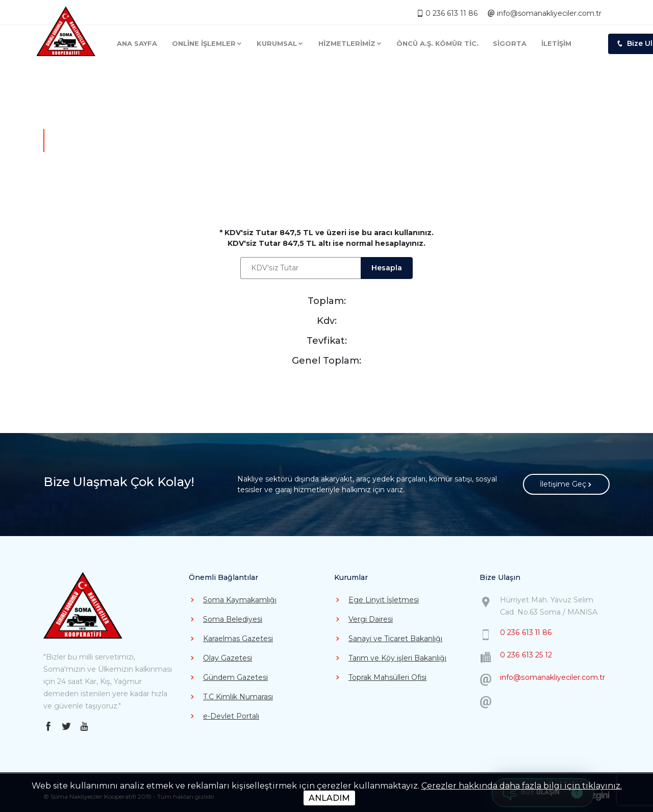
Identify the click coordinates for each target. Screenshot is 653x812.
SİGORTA (510, 41)
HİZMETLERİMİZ (350, 41)
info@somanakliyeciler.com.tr (545, 10)
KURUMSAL (280, 41)
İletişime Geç (567, 485)
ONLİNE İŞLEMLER (207, 41)
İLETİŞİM (556, 41)
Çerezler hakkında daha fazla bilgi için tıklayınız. (522, 786)
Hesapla (387, 268)
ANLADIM (329, 798)
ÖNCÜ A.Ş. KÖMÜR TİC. (437, 41)
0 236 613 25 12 (526, 655)
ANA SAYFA (137, 41)
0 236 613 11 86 (448, 10)
